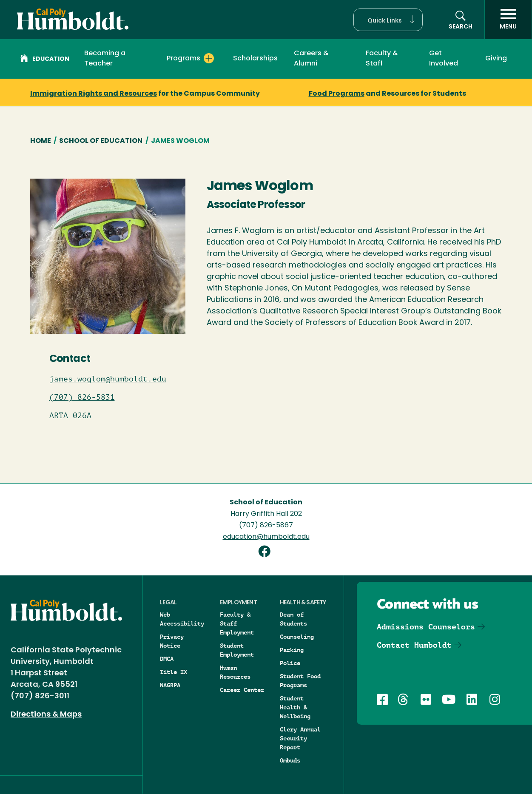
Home (41, 141)
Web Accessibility (182, 619)
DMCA (167, 659)
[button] (388, 20)
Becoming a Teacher (105, 59)
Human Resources (235, 672)
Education (45, 60)
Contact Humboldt (414, 645)
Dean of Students (293, 619)
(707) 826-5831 (82, 397)
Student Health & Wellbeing (295, 707)
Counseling (297, 637)
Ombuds (290, 760)
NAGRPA (170, 685)
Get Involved (444, 59)
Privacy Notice (172, 641)
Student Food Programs (300, 681)
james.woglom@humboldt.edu (108, 379)
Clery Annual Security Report (300, 738)
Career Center (242, 690)
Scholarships (255, 59)
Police (290, 663)
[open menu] (508, 20)
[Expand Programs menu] (209, 58)
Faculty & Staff (382, 59)
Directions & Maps (46, 715)
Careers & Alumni (311, 59)
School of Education (101, 141)
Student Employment (237, 650)
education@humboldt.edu (266, 537)
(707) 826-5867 (266, 526)
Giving (496, 59)
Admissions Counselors (426, 627)
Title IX (174, 672)
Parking (292, 650)
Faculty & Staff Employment (237, 623)
